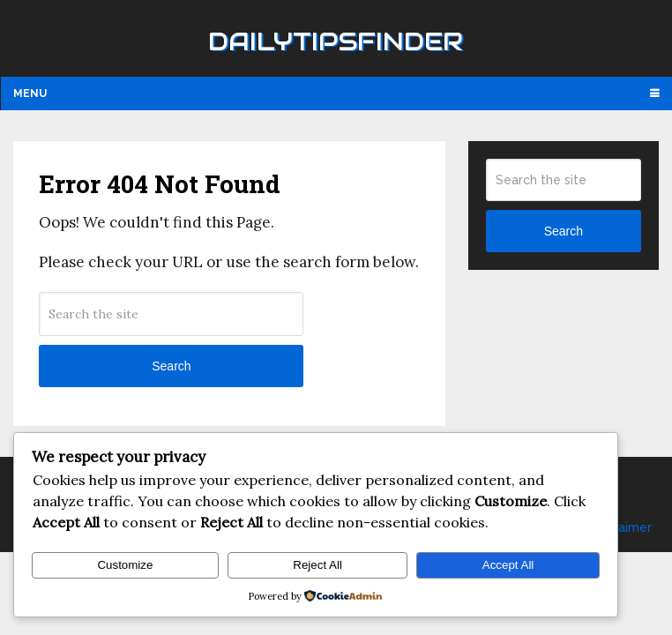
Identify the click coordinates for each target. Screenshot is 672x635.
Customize (125, 565)
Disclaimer (621, 527)
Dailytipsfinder (336, 41)
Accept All (508, 565)
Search (171, 366)
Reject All (317, 565)
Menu (30, 93)
